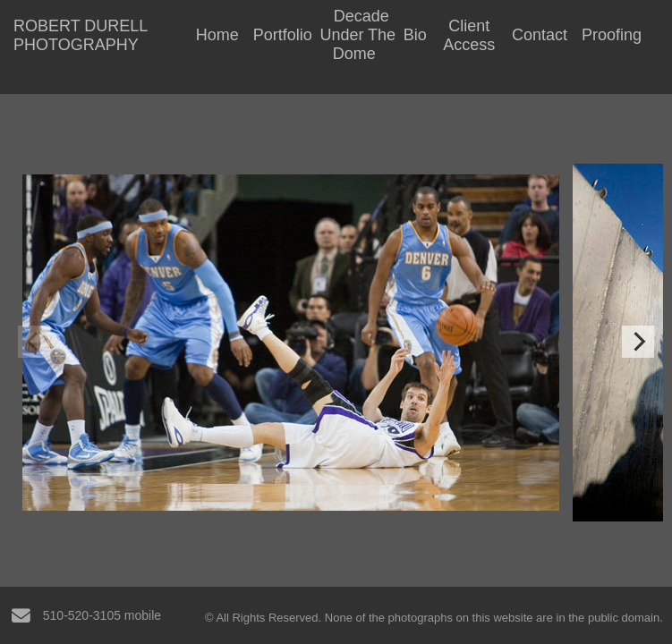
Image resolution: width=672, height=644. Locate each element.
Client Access (469, 35)
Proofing (612, 35)
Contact (540, 35)
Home (217, 35)
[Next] (638, 342)
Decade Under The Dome (357, 35)
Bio (415, 35)
